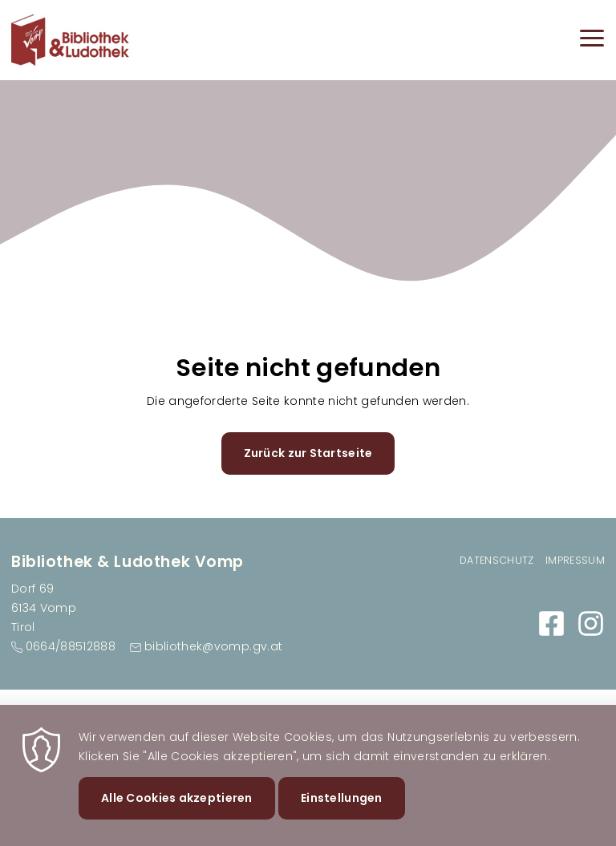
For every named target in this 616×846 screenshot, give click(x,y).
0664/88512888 (71, 646)
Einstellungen (342, 813)
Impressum (575, 560)
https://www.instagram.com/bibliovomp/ (591, 623)
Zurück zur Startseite (308, 453)
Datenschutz (497, 560)
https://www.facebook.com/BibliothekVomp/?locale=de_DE (551, 623)
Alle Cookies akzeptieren (177, 813)
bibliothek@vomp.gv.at (213, 646)
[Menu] (592, 40)
